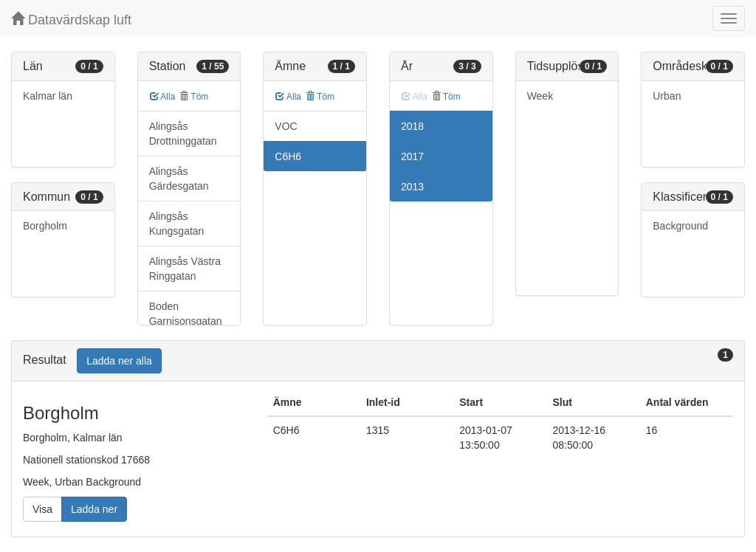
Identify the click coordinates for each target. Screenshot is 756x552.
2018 (412, 126)
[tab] (378, 361)
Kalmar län (48, 96)
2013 (412, 187)
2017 (412, 156)
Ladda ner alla (119, 361)
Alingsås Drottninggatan (183, 134)
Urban (667, 96)
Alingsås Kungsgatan (177, 224)
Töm (194, 97)
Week (540, 96)
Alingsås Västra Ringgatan (185, 269)
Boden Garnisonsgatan (186, 314)
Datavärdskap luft (71, 20)
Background (680, 226)
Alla (163, 97)
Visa (42, 509)
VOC (286, 126)
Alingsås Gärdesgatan (179, 179)
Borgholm (45, 226)
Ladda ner (94, 509)
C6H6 (288, 156)
